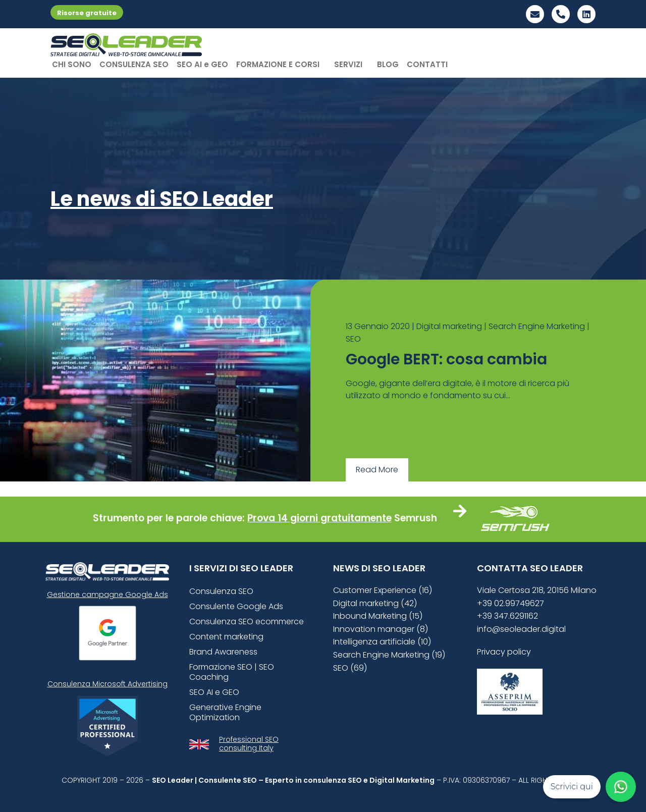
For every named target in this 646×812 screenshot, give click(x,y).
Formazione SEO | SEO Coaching (232, 672)
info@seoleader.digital (521, 629)
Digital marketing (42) (375, 603)
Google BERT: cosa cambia (446, 359)
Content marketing (226, 637)
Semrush (416, 518)
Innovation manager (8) (381, 629)
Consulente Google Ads (236, 606)
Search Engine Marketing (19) (389, 655)
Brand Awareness (223, 652)
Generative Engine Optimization (225, 712)
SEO (353, 339)
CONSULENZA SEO (134, 64)
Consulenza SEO (221, 591)
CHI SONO (72, 64)
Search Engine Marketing (537, 326)
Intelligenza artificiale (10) (382, 642)
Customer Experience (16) (383, 590)
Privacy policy (504, 652)
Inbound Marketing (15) (378, 616)
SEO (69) (350, 668)
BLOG (388, 64)
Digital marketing (449, 326)
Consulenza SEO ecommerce (247, 621)
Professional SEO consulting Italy (249, 744)
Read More (377, 470)
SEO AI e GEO (202, 64)
